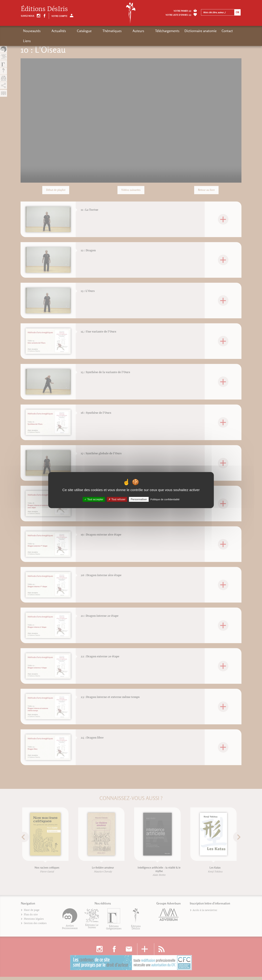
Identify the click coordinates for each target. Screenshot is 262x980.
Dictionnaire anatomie (171, 31)
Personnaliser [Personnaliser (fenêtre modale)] (139, 499)
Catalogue (73, 31)
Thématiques (94, 31)
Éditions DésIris (44, 9)
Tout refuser (117, 499)
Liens (212, 31)
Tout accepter (94, 499)
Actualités (53, 31)
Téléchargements (138, 31)
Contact (198, 31)
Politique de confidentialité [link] (165, 499)
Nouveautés (32, 31)
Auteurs (115, 31)
